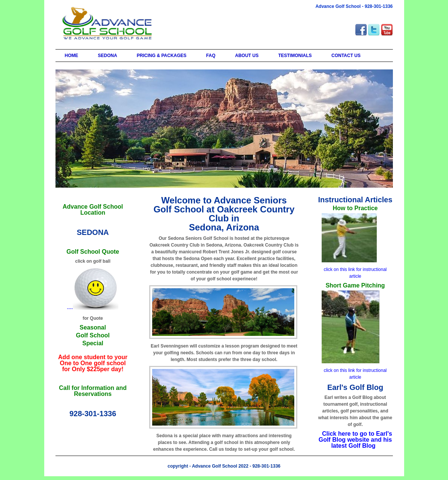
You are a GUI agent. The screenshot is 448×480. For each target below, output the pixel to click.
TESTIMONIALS (295, 56)
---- (93, 308)
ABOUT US (247, 56)
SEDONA (107, 56)
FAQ (211, 56)
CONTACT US (346, 56)
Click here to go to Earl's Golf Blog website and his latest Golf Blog (355, 440)
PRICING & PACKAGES (162, 56)
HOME (72, 56)
